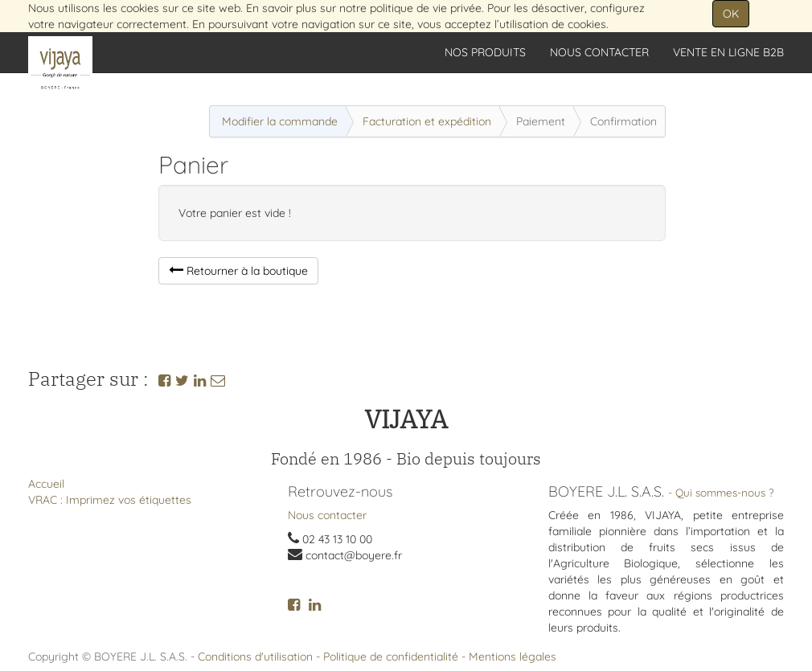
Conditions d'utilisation (255, 657)
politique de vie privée (426, 8)
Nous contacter (327, 515)
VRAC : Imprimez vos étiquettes (110, 500)
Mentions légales (513, 657)
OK (731, 14)
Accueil (46, 484)
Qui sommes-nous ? (725, 492)
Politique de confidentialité (391, 657)
